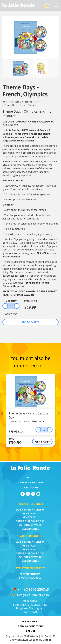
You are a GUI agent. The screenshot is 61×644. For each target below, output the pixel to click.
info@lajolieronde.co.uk (33, 595)
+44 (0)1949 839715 (33, 589)
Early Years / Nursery (30, 510)
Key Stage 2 (30, 517)
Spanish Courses (30, 578)
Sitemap (31, 631)
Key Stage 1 (30, 513)
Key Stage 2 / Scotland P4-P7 (24, 102)
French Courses (30, 574)
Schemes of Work (30, 525)
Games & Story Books (30, 521)
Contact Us (31, 487)
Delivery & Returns (30, 482)
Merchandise (30, 529)
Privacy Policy (30, 621)
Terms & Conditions (31, 626)
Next (59, 413)
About (31, 477)
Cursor (47, 640)
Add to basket (31, 322)
